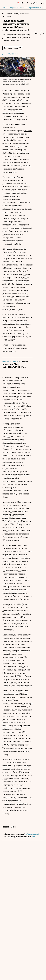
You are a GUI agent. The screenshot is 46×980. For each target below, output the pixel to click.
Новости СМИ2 (9, 827)
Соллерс (28, 131)
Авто (16, 14)
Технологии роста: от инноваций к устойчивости (22, 8)
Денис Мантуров (19, 190)
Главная (9, 14)
